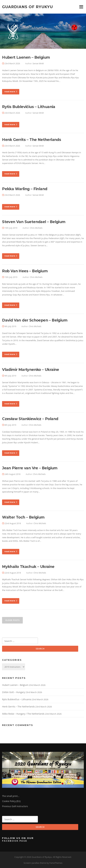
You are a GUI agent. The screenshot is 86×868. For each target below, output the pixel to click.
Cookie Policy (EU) (11, 801)
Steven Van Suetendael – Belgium (34, 222)
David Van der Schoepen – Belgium (35, 320)
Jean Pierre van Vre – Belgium (30, 468)
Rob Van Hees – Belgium (25, 271)
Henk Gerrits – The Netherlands (32, 140)
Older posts (12, 620)
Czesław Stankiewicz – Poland (30, 419)
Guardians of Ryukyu (27, 7)
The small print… (11, 796)
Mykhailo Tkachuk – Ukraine (28, 567)
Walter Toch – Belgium (23, 517)
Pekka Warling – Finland (25, 189)
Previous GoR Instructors (15, 806)
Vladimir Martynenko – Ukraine (31, 370)
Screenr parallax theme (35, 863)
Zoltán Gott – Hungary (13, 692)
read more (11, 92)
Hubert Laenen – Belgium (26, 57)
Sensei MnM (38, 64)
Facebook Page (15, 841)
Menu (81, 7)
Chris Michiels (36, 228)
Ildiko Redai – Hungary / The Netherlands (23, 714)
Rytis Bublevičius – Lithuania (29, 107)
